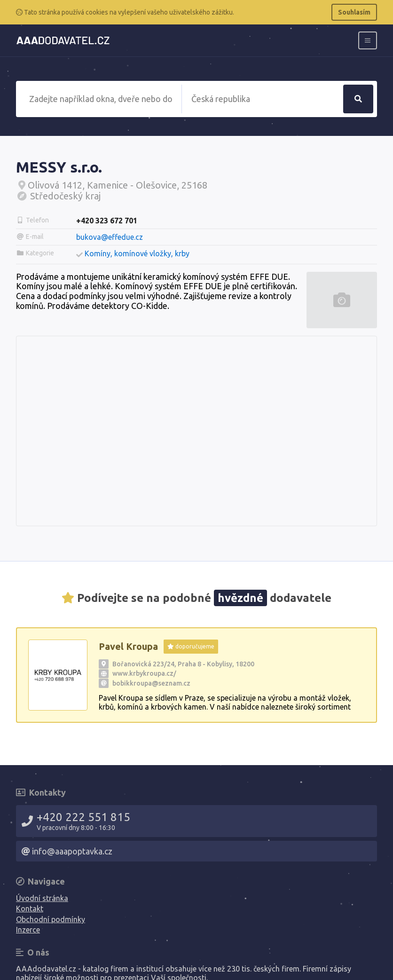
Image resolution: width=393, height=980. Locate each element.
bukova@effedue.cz (110, 237)
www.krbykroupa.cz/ (144, 673)
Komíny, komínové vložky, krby (137, 253)
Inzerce (28, 930)
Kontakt (30, 909)
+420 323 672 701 (107, 221)
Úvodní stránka (42, 898)
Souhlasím (354, 12)
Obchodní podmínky (51, 919)
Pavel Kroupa (128, 646)
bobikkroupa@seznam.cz (151, 683)
